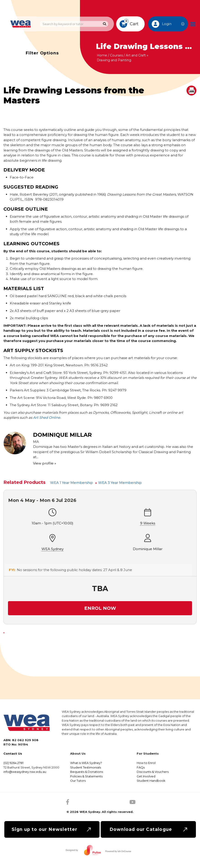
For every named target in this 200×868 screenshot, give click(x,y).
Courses (116, 55)
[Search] (105, 24)
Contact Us (13, 753)
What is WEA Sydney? (86, 763)
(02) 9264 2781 (13, 763)
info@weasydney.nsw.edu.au (25, 772)
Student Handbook (151, 781)
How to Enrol (146, 763)
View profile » (45, 463)
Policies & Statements (86, 776)
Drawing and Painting (114, 60)
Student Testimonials (86, 767)
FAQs (141, 767)
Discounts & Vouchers (153, 772)
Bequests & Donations (87, 772)
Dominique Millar (148, 549)
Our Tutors (78, 781)
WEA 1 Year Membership (72, 483)
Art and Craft (136, 55)
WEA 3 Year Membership (120, 483)
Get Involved (146, 776)
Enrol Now (100, 608)
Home (102, 55)
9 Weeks (148, 523)
